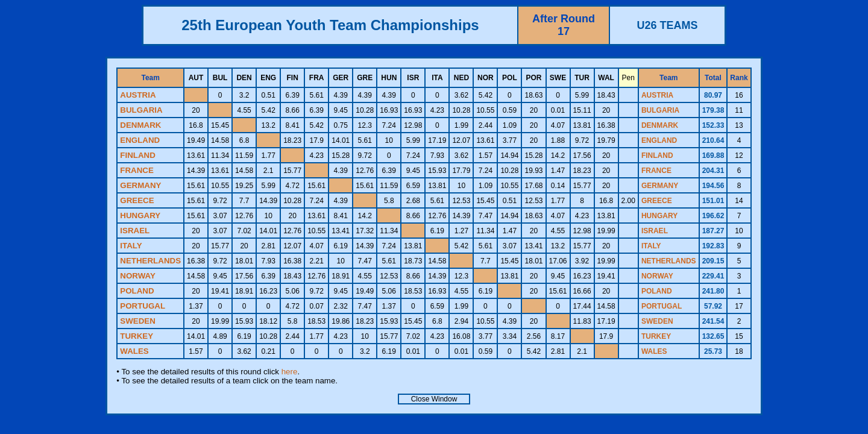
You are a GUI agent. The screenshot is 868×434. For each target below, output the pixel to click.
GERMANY (660, 186)
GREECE (657, 201)
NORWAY (657, 276)
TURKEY (656, 336)
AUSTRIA (657, 95)
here (290, 372)
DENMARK (660, 125)
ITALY (651, 246)
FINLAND (657, 156)
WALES (654, 351)
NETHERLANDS (669, 261)
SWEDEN (657, 321)
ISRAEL (655, 231)
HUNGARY (659, 216)
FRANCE (656, 171)
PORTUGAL (662, 306)
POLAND (657, 291)
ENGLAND (659, 140)
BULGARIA (660, 110)
